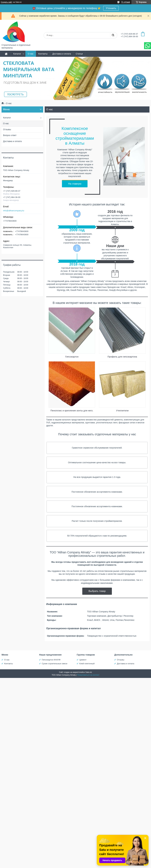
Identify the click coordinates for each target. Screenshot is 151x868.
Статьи (79, 54)
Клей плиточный (87, 664)
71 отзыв (125, 2)
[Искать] (113, 35)
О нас (31, 54)
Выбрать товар (97, 591)
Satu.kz (89, 672)
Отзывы (7, 129)
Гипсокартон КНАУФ (51, 660)
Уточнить (111, 8)
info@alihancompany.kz (14, 211)
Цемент (83, 660)
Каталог (17, 54)
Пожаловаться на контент (88, 675)
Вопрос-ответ (10, 135)
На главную (75, 184)
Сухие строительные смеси (54, 664)
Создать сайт (6, 2)
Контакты (43, 54)
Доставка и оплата (62, 54)
